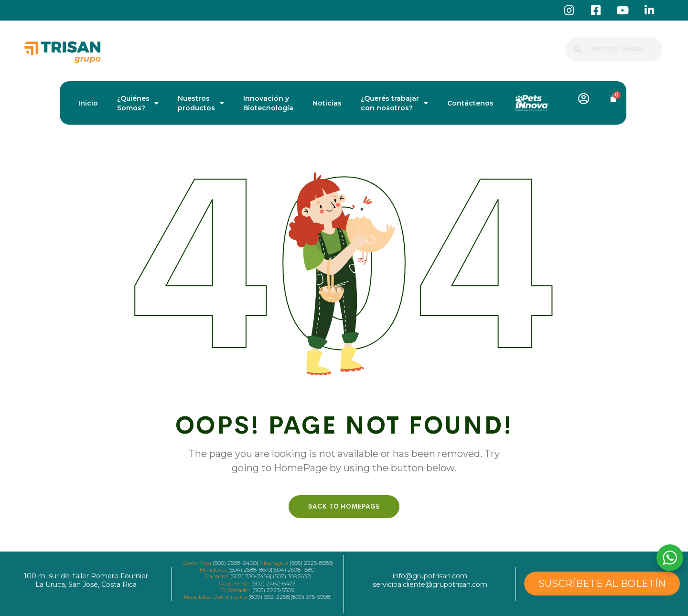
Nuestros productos (201, 103)
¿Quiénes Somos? (138, 103)
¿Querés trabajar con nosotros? (394, 103)
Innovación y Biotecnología (268, 103)
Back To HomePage (344, 506)
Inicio (88, 103)
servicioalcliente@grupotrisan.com (430, 584)
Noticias (327, 103)
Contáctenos (470, 103)
